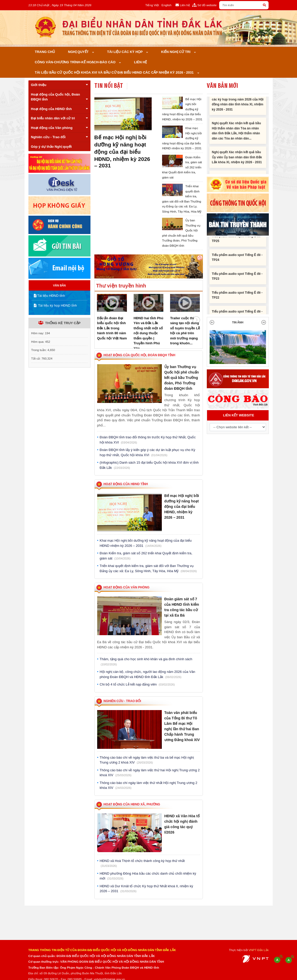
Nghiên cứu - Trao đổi (59, 137)
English (166, 5)
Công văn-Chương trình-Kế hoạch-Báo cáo (76, 62)
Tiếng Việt (152, 5)
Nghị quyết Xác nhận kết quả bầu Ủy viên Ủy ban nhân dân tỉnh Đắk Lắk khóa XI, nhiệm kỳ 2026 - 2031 (237, 161)
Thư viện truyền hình (121, 286)
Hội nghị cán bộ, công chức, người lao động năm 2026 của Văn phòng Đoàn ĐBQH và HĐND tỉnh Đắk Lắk (148, 674)
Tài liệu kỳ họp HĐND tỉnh (55, 305)
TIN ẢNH (238, 322)
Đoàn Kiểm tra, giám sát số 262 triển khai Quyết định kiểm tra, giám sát (146, 556)
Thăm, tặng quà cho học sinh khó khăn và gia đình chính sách (146, 662)
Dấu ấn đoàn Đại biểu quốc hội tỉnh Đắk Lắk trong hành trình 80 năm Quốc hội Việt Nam (112, 328)
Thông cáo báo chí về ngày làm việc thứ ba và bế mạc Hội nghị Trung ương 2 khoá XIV (147, 760)
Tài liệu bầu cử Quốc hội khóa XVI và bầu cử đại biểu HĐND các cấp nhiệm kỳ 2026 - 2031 (115, 72)
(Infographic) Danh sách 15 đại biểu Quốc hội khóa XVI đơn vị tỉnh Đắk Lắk (149, 465)
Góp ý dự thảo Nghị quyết (51, 147)
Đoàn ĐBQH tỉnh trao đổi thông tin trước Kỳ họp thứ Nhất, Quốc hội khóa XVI (148, 440)
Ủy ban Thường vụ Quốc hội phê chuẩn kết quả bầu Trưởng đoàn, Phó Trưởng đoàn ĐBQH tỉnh (182, 378)
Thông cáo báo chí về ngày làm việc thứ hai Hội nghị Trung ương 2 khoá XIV (150, 773)
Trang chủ (45, 52)
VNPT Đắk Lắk (258, 950)
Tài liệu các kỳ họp (125, 52)
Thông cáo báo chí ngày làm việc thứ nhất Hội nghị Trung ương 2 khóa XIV (149, 785)
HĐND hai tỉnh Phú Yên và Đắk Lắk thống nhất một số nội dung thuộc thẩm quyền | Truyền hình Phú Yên (148, 333)
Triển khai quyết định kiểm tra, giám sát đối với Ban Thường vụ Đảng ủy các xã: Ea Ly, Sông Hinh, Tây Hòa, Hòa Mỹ (148, 568)
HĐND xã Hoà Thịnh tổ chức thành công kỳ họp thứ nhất (142, 863)
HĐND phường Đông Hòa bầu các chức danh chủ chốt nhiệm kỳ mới (148, 876)
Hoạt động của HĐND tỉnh (59, 109)
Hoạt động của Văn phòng (59, 128)
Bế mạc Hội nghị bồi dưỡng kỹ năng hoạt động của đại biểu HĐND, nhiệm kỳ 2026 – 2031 (122, 151)
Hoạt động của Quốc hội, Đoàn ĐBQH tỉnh (59, 97)
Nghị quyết (79, 52)
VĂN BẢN (59, 285)
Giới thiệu (59, 85)
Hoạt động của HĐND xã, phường (132, 804)
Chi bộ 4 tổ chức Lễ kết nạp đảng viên (137, 684)
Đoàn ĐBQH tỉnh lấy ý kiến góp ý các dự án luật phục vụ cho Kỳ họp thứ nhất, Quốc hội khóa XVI (148, 452)
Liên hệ (140, 62)
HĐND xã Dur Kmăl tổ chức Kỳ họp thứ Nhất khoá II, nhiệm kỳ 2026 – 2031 (147, 889)
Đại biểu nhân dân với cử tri (59, 118)
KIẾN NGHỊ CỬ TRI (176, 52)
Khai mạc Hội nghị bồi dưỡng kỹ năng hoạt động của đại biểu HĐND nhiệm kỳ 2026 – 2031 (146, 543)
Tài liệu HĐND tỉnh (49, 296)
